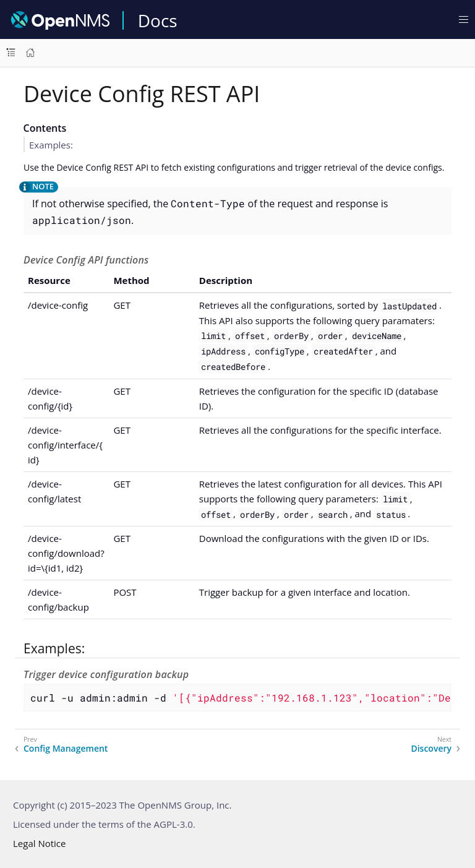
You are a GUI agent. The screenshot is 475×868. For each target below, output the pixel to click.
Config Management (66, 749)
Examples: (51, 145)
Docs (158, 20)
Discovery (431, 749)
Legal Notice (39, 843)
